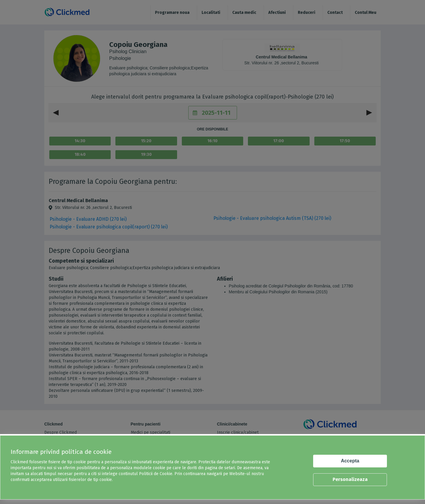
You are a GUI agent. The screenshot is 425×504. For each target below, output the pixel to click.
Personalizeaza (350, 479)
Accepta (350, 461)
